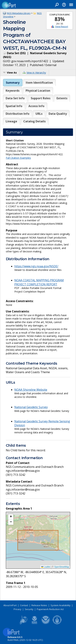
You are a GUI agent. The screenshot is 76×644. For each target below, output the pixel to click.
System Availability (61, 605)
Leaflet (46, 567)
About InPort (10, 605)
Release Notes (39, 605)
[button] (11, 517)
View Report (62, 26)
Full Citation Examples (18, 158)
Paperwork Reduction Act (50, 609)
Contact (24, 605)
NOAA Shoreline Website (31, 390)
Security (29, 609)
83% (60, 19)
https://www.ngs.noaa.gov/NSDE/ (36, 266)
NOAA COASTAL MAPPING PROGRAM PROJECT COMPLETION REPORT (39, 282)
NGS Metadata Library (19, 13)
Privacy (17, 609)
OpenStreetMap (62, 567)
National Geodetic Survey (31, 407)
